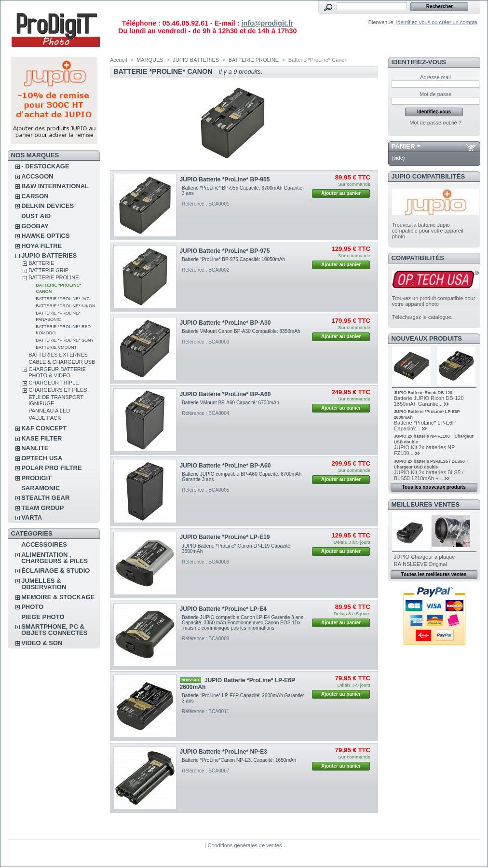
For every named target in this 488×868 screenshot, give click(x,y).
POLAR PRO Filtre (51, 468)
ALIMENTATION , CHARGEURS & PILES (54, 558)
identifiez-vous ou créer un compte (437, 22)
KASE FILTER (41, 438)
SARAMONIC (41, 488)
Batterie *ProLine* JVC (63, 299)
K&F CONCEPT (44, 428)
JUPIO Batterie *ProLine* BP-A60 (225, 394)
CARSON (35, 196)
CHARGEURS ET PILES (58, 390)
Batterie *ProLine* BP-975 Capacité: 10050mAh (233, 259)
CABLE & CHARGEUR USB (62, 362)
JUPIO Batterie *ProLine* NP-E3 (224, 752)
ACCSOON (37, 176)
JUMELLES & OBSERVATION (44, 584)
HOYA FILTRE (41, 246)
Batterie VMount (56, 347)
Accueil (118, 60)
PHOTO (32, 607)
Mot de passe (435, 94)
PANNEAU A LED (49, 411)
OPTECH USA (42, 458)
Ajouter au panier (341, 193)
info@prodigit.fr (267, 23)
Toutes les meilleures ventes (434, 574)
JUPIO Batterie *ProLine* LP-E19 (225, 537)
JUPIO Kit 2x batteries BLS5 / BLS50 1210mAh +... (429, 475)
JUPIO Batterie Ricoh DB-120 (423, 393)
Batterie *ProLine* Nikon (65, 306)
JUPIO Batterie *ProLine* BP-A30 (225, 323)
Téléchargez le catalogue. (422, 317)
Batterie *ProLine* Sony (65, 340)
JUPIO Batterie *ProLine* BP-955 (225, 179)
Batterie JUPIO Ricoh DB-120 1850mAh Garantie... (429, 401)
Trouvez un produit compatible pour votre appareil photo (434, 301)
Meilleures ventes (426, 504)
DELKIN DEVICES (47, 206)
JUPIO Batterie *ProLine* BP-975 (225, 251)
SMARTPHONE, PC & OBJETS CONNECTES (54, 630)
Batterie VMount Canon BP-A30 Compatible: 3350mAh (241, 331)
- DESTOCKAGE (45, 166)
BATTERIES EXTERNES (58, 355)
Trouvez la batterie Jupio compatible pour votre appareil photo (428, 231)
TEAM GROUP (42, 508)
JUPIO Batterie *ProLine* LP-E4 (223, 609)
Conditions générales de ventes (244, 845)
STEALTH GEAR (45, 498)
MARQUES (150, 60)
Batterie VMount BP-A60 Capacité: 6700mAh (231, 403)
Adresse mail (435, 77)
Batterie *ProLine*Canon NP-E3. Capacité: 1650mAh (239, 760)
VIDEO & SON (42, 643)
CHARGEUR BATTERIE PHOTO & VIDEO (57, 372)
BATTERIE (41, 263)
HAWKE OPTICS (45, 236)
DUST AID (36, 216)
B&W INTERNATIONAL (55, 186)
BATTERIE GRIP (48, 270)
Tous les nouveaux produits (434, 487)
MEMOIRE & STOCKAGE (58, 597)
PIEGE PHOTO (43, 617)
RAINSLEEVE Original (420, 564)
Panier (403, 146)
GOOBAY (35, 226)
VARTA (32, 517)
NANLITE (35, 448)
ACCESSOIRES (44, 544)
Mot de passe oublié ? (435, 123)
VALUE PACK (45, 418)
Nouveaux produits (427, 338)
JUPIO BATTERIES (49, 255)
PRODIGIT (36, 478)
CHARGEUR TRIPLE (54, 383)
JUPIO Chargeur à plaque (425, 557)
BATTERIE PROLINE (54, 277)
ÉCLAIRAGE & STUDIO (55, 571)
